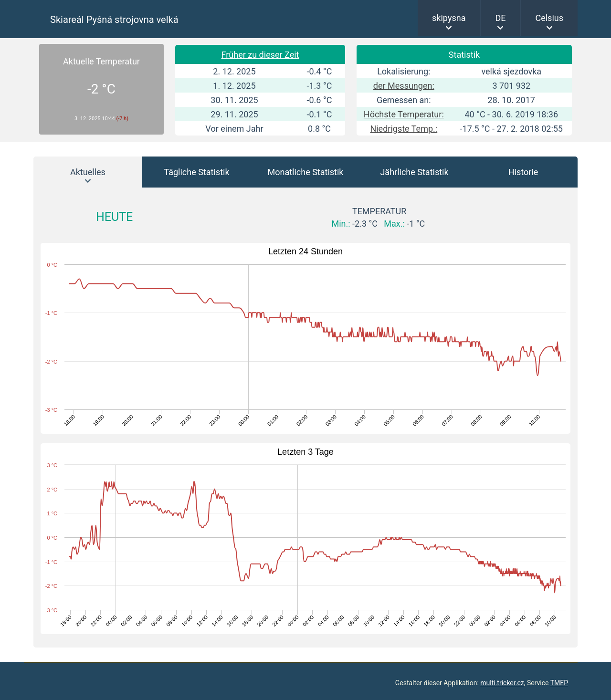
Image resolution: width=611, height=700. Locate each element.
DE (500, 18)
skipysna (449, 18)
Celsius (549, 18)
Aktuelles (88, 172)
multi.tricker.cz (502, 683)
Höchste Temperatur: (404, 114)
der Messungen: (404, 86)
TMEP (559, 683)
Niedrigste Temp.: (404, 129)
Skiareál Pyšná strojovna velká (114, 20)
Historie (523, 172)
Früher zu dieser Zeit (260, 55)
